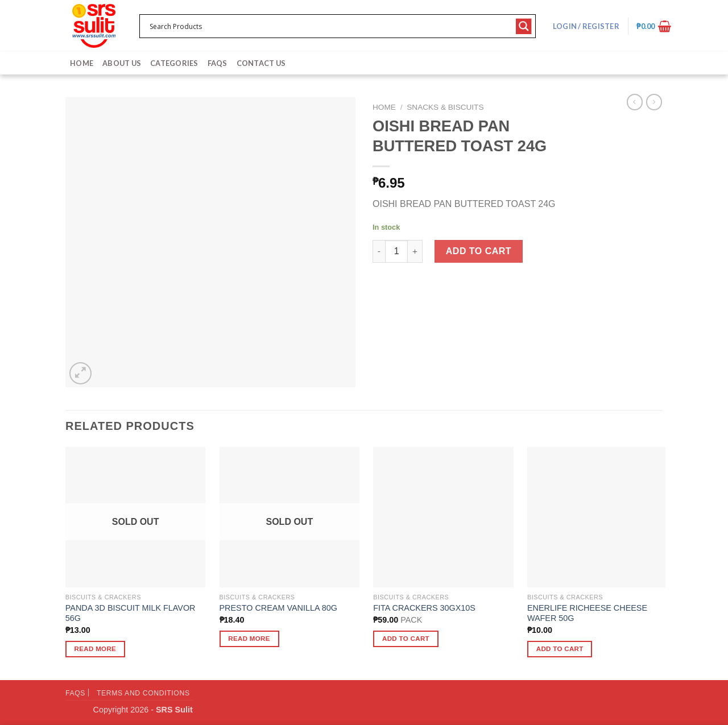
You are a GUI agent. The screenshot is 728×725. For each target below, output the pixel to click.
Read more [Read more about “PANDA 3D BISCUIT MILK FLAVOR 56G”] (96, 649)
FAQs (218, 63)
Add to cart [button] (406, 639)
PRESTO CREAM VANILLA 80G (278, 608)
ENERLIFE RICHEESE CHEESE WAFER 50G (587, 613)
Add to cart (479, 251)
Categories (174, 63)
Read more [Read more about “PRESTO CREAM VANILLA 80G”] (249, 639)
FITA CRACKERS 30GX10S (424, 608)
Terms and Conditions (143, 693)
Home (82, 63)
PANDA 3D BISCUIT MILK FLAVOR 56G (131, 613)
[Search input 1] (330, 26)
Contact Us (261, 63)
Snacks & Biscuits (445, 107)
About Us (122, 63)
